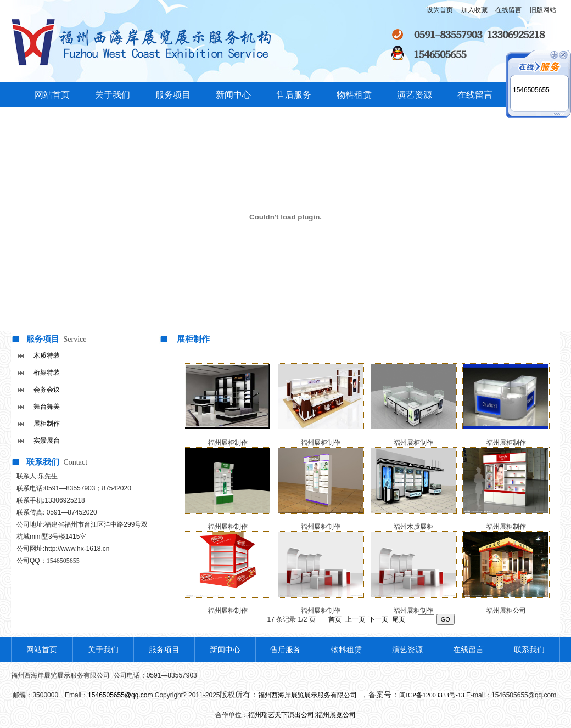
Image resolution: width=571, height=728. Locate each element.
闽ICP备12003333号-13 (432, 695)
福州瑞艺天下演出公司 (281, 715)
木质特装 (47, 355)
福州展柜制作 (228, 611)
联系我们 (529, 650)
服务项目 (173, 95)
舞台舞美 (47, 407)
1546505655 (531, 90)
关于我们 (113, 95)
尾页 (399, 619)
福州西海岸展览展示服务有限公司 (308, 695)
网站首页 (52, 95)
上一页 (355, 619)
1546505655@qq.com (120, 695)
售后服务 (294, 95)
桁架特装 (47, 373)
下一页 (378, 619)
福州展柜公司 (506, 611)
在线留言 (475, 95)
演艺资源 (415, 95)
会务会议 (47, 390)
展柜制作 (47, 424)
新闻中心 (233, 95)
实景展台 (47, 441)
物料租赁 (354, 95)
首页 (335, 619)
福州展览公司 (336, 715)
